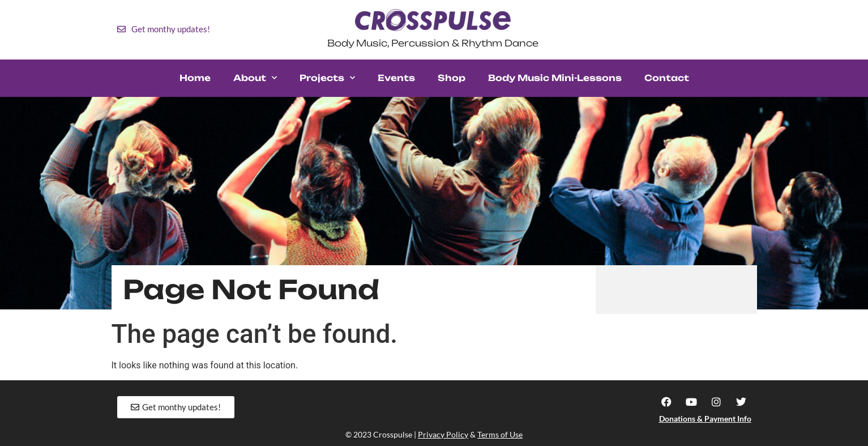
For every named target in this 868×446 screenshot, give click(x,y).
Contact (667, 78)
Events (396, 78)
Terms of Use (500, 434)
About (255, 78)
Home (195, 78)
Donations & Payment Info (705, 419)
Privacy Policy (443, 434)
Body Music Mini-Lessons (555, 78)
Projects (327, 78)
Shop (452, 78)
